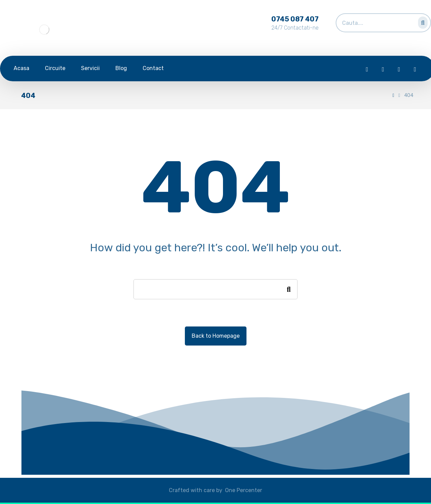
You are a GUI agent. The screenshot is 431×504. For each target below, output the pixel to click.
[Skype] (415, 69)
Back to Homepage (216, 336)
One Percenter (244, 490)
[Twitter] (383, 69)
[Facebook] (367, 69)
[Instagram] (399, 69)
